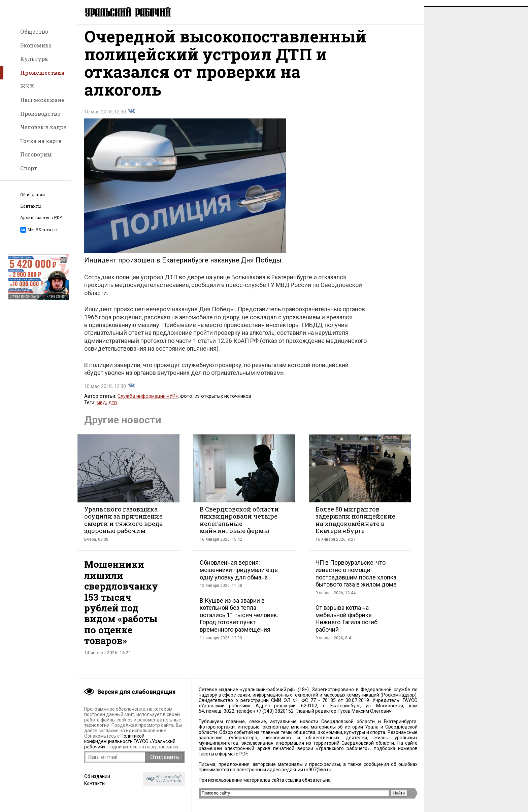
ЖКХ (27, 86)
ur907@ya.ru (318, 770)
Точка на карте (41, 141)
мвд (101, 408)
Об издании (32, 195)
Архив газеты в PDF (41, 218)
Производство (40, 114)
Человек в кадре (43, 127)
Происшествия (42, 73)
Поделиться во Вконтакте (131, 117)
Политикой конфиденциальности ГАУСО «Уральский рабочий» (130, 741)
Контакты (31, 206)
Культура (34, 59)
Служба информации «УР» (148, 402)
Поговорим (36, 154)
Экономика (36, 45)
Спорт (29, 168)
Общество (34, 31)
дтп (113, 408)
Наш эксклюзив (42, 100)
